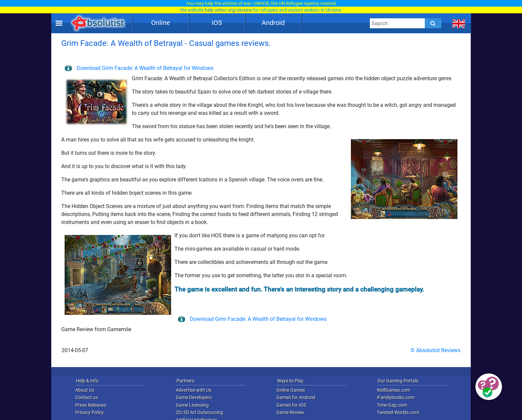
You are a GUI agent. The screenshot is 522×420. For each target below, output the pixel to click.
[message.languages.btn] (459, 23)
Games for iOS (291, 405)
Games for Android (296, 397)
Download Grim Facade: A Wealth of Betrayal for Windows (139, 68)
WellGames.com (393, 390)
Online (161, 23)
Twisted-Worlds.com (398, 412)
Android (273, 23)
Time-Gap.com (392, 405)
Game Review (290, 412)
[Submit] (433, 23)
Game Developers (194, 397)
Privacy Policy (90, 412)
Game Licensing (192, 405)
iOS (217, 23)
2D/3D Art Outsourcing (199, 412)
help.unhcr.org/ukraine (228, 10)
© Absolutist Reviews (435, 350)
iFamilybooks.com (396, 397)
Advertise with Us (194, 390)
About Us (85, 390)
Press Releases (91, 405)
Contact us (87, 397)
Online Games (291, 390)
